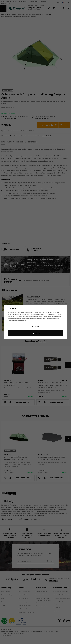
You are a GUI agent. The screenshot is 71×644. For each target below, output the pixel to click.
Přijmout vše (35, 333)
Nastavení (35, 327)
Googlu (27, 317)
